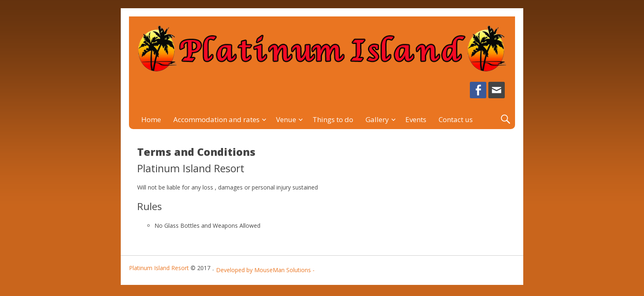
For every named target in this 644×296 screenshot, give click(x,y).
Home (151, 119)
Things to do (333, 119)
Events (416, 119)
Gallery (377, 119)
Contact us (456, 119)
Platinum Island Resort (159, 268)
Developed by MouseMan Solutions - (265, 270)
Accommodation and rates (216, 119)
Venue (286, 119)
